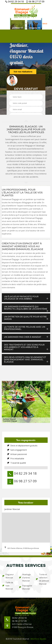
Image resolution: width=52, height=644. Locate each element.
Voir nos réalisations (23, 72)
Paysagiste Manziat (26, 587)
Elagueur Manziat (8, 576)
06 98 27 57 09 (35, 2)
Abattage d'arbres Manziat (25, 578)
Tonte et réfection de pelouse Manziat (42, 579)
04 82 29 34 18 (15, 2)
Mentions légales (38, 639)
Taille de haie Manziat (8, 586)
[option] (18, 28)
